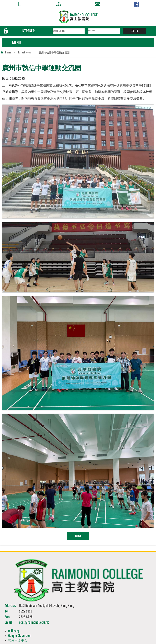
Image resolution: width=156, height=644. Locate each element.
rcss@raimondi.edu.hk (34, 622)
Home (8, 52)
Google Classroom (20, 636)
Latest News (25, 52)
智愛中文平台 (18, 640)
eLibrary (14, 631)
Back (78, 536)
